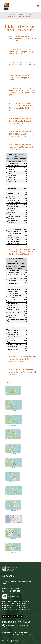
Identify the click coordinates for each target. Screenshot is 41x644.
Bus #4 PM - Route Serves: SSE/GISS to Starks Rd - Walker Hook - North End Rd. (22, 134)
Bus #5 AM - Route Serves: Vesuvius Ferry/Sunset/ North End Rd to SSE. (21, 147)
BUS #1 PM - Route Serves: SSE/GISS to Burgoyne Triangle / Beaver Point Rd (22, 52)
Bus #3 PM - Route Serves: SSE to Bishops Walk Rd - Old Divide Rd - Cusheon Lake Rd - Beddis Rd (22, 107)
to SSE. (22, 361)
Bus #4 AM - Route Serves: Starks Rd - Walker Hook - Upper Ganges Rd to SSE (22, 121)
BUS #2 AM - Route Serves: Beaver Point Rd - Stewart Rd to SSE (22, 65)
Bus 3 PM (14, 463)
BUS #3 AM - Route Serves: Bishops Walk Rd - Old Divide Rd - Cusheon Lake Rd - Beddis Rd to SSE (22, 92)
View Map (5, 583)
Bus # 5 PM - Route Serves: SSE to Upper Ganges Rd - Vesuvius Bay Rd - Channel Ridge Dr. (22, 252)
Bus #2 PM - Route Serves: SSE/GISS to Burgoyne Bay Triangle (20, 78)
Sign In (24, 635)
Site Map (30, 635)
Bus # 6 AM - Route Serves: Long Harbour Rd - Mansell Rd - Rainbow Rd (22, 359)
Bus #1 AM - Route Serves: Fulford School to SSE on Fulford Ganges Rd (22, 39)
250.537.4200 (15, 591)
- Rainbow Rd (14, 374)
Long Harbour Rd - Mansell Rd (23, 372)
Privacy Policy (7, 635)
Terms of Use (17, 635)
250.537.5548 (15, 588)
